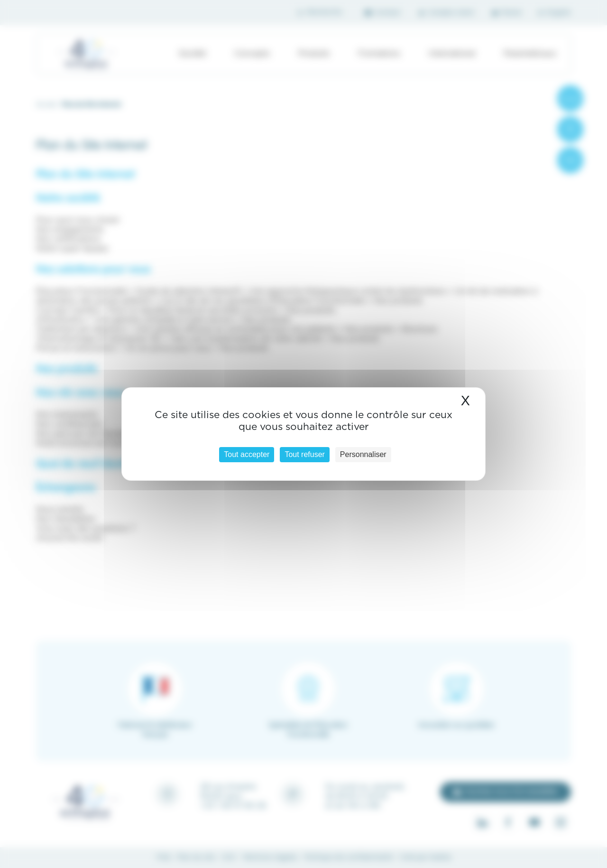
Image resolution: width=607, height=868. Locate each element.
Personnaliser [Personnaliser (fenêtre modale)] (363, 454)
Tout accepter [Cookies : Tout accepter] (247, 454)
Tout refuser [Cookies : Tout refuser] (304, 454)
